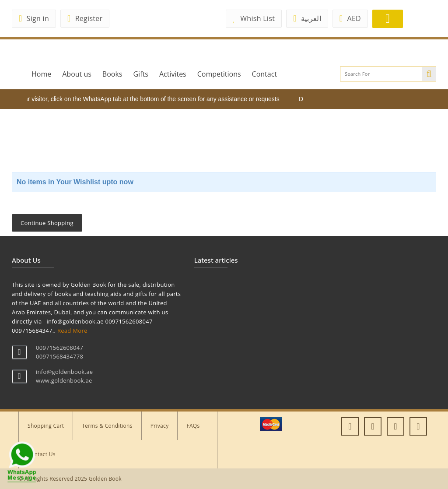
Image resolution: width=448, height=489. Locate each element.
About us (77, 74)
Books (112, 74)
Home (41, 74)
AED (350, 18)
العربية (307, 18)
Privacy (160, 426)
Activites (173, 74)
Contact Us (42, 454)
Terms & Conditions (107, 426)
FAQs (193, 426)
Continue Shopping (47, 223)
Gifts (140, 74)
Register (85, 18)
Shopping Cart (46, 426)
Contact (264, 74)
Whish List (254, 18)
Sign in (34, 18)
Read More (72, 331)
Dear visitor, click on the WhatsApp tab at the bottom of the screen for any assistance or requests (150, 99)
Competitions (219, 74)
